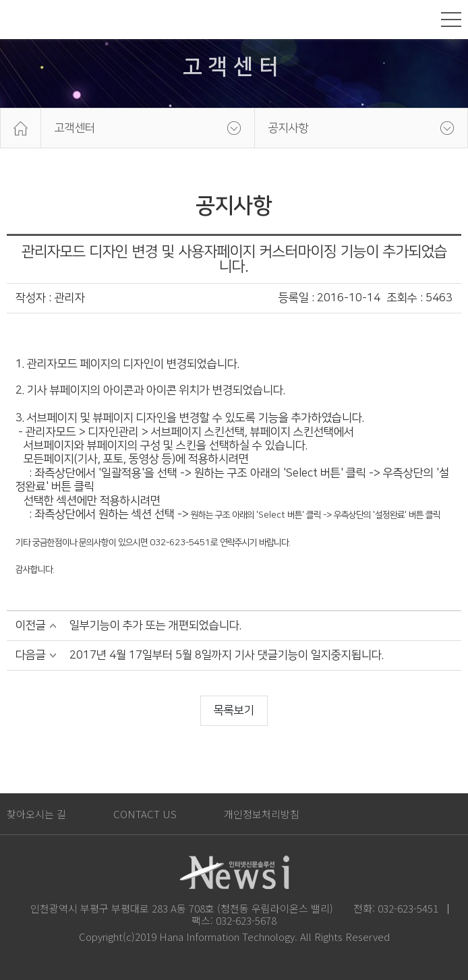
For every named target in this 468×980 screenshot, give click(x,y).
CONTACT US (145, 814)
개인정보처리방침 (262, 814)
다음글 (31, 655)
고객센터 (75, 128)
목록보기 (234, 710)
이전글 (31, 625)
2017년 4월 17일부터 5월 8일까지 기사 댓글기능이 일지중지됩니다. (227, 655)
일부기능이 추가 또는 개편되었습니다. (155, 625)
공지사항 (289, 128)
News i (37, 20)
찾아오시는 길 (36, 814)
